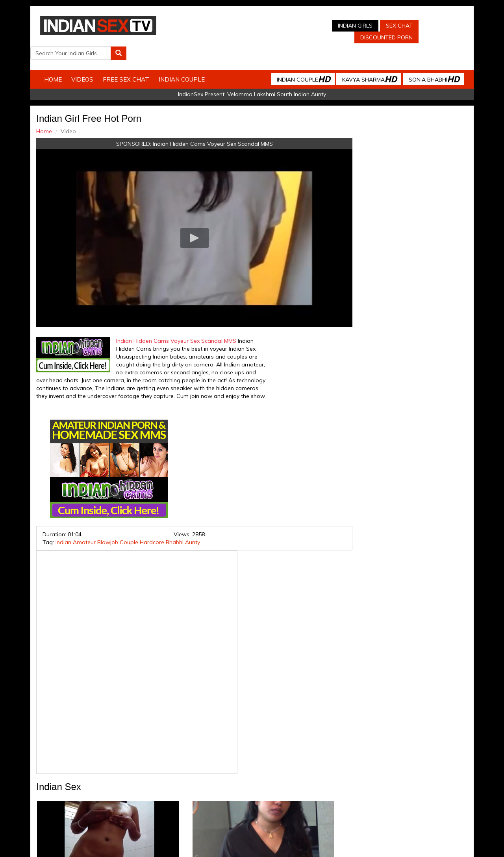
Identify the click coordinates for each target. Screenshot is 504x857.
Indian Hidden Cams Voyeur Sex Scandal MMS (199, 127)
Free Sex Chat (133, 62)
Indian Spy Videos (153, 786)
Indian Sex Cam (104, 786)
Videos (89, 62)
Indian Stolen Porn (204, 786)
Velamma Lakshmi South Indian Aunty (277, 77)
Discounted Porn (324, 37)
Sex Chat (337, 26)
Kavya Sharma (362, 62)
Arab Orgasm (345, 786)
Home (60, 62)
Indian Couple (189, 62)
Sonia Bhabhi (427, 62)
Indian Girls (293, 26)
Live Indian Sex (433, 786)
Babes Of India (303, 786)
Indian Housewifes (256, 786)
